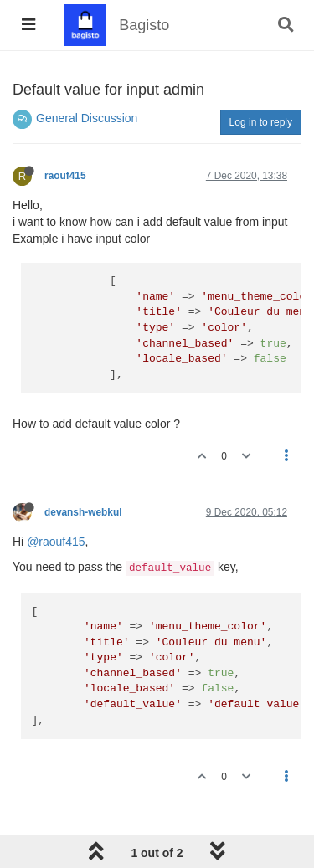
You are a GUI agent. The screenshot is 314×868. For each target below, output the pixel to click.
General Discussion (87, 118)
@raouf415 (56, 542)
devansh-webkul (83, 512)
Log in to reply (261, 122)
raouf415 (65, 176)
